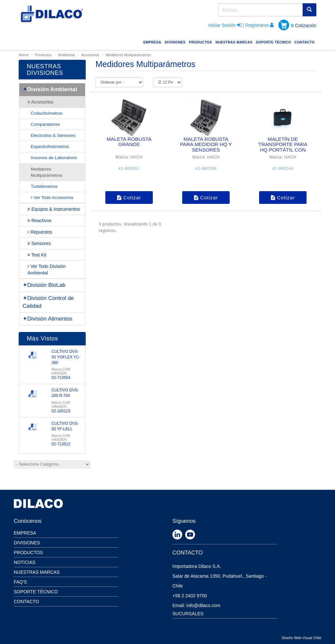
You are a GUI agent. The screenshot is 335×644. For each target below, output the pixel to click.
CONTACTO (305, 41)
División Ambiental (50, 89)
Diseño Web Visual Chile (301, 638)
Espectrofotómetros (50, 147)
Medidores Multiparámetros (46, 172)
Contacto (26, 602)
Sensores (39, 243)
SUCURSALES (188, 614)
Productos (43, 55)
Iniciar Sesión (222, 25)
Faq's (20, 582)
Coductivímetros (47, 113)
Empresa (25, 533)
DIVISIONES (176, 41)
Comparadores (45, 124)
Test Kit (37, 255)
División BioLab (44, 285)
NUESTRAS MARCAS (235, 41)
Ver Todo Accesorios (52, 198)
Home (24, 55)
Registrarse (257, 25)
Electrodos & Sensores (53, 135)
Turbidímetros (44, 186)
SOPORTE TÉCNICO (274, 41)
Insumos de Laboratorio (54, 158)
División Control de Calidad (48, 302)
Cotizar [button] (129, 198)
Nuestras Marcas (37, 572)
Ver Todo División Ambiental (47, 270)
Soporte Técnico (36, 592)
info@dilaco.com (203, 605)
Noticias (25, 562)
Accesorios (90, 55)
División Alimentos (47, 319)
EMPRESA (153, 41)
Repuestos (40, 232)
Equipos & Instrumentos (54, 209)
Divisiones (27, 543)
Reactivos (39, 221)
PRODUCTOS (202, 41)
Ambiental (66, 55)
